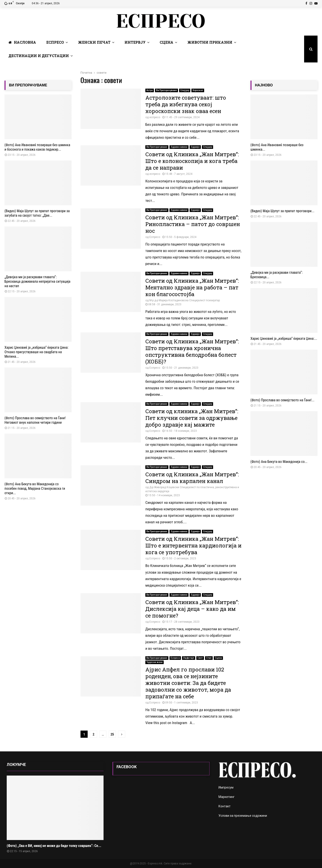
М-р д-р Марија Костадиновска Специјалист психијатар (185, 300)
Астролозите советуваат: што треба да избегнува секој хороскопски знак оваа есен (186, 104)
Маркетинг (227, 797)
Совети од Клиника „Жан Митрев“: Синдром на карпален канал (192, 478)
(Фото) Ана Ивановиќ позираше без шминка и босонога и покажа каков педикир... (37, 147)
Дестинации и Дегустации (39, 56)
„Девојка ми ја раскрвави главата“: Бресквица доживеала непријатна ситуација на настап (37, 281)
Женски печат (94, 42)
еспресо (155, 117)
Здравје (195, 147)
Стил (209, 658)
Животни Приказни (210, 42)
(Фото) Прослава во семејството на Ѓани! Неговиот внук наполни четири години (35, 420)
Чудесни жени (155, 662)
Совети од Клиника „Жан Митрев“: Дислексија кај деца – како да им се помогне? (192, 609)
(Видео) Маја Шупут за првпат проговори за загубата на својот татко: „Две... (37, 213)
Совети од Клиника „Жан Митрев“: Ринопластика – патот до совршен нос (193, 224)
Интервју (135, 42)
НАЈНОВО (264, 85)
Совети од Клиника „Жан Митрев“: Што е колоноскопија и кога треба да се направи (192, 161)
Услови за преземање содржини (243, 816)
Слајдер (185, 90)
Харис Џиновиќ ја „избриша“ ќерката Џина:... (284, 339)
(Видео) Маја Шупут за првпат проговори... (282, 211)
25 (112, 734)
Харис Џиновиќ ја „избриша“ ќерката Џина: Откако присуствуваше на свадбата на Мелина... (36, 352)
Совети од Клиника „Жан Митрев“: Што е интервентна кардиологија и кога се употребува (193, 545)
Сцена (166, 42)
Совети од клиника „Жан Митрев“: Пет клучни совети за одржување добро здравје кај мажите (192, 418)
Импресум (226, 787)
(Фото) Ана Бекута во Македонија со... (279, 462)
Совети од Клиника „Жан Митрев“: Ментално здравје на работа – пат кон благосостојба (192, 287)
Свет (200, 658)
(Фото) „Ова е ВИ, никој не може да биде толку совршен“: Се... (54, 846)
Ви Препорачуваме (166, 90)
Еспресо (55, 42)
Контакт (225, 806)
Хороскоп (198, 90)
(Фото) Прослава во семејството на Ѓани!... (282, 400)
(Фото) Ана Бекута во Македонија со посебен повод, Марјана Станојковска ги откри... (35, 489)
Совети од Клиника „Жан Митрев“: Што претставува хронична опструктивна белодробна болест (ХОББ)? (192, 351)
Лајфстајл (189, 658)
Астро (150, 90)
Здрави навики (179, 147)
